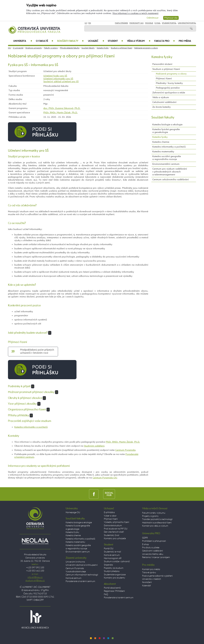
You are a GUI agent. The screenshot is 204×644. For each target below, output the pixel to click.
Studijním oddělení (94, 446)
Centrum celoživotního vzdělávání (171, 180)
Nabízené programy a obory (146, 48)
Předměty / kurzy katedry (169, 83)
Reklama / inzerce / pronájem (156, 557)
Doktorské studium (113, 526)
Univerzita (23, 41)
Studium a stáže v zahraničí (117, 562)
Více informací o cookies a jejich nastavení (135, 13)
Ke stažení (147, 582)
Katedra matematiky (163, 152)
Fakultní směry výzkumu (154, 513)
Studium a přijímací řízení (121, 48)
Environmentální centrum (166, 164)
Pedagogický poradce (168, 88)
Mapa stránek (121, 23)
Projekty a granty (150, 516)
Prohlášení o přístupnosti (154, 541)
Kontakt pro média (151, 569)
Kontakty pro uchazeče (115, 539)
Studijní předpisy (112, 571)
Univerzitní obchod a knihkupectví (82, 565)
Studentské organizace (115, 575)
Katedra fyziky (103, 48)
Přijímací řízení (164, 79)
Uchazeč (96, 41)
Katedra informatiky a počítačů (31, 427)
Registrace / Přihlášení (114, 591)
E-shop (146, 544)
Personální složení (162, 64)
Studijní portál (169, 23)
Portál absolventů (112, 588)
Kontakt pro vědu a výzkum (155, 526)
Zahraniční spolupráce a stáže (169, 93)
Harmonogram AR (113, 558)
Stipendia (108, 565)
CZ (86, 23)
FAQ (106, 594)
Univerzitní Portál (187, 23)
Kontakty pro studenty (115, 578)
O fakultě (45, 41)
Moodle (149, 23)
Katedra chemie (161, 142)
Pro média (185, 41)
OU (9, 48)
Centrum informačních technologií (82, 575)
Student (115, 41)
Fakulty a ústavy (51, 48)
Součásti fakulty (70, 41)
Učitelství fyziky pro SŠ (55, 76)
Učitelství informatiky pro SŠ (58, 79)
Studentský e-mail (112, 552)
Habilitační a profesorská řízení (157, 523)
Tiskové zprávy (149, 573)
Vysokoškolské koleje (76, 572)
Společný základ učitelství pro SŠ (61, 82)
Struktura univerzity (34, 48)
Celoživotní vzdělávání (164, 102)
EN (90, 23)
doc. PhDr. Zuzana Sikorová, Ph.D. (62, 108)
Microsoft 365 (137, 23)
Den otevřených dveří (114, 532)
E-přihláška (109, 512)
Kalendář (147, 586)
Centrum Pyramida (125, 450)
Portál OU (109, 549)
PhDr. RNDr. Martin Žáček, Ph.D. (60, 113)
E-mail (158, 23)
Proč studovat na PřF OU (116, 529)
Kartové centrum (74, 578)
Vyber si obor (110, 516)
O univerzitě (18, 48)
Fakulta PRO (164, 41)
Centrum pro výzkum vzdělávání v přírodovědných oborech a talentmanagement (170, 172)
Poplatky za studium (114, 568)
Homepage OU (73, 512)
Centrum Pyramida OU (105, 478)
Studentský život (112, 535)
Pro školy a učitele (151, 548)
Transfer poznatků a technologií (157, 519)
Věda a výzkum (139, 41)
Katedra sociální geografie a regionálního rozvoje (167, 158)
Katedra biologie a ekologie (167, 125)
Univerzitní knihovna (75, 562)
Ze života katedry (162, 107)
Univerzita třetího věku (153, 554)
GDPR (145, 538)
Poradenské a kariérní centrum (80, 581)
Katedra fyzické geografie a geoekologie (166, 131)
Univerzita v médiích (152, 579)
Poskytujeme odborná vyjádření (157, 576)
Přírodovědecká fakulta (70, 48)
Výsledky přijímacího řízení (117, 522)
